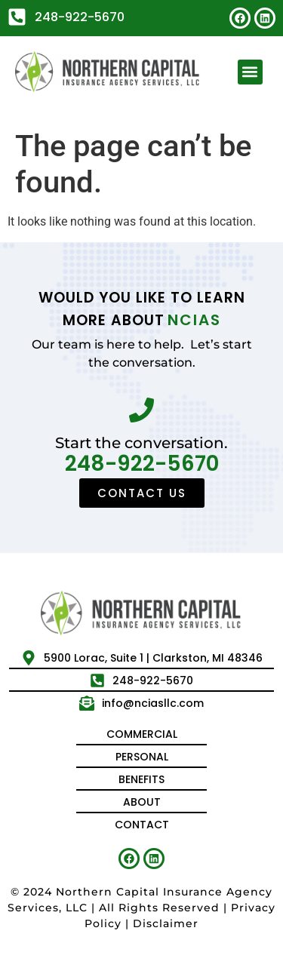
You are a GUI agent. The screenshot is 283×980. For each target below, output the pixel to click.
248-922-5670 (142, 464)
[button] (250, 72)
